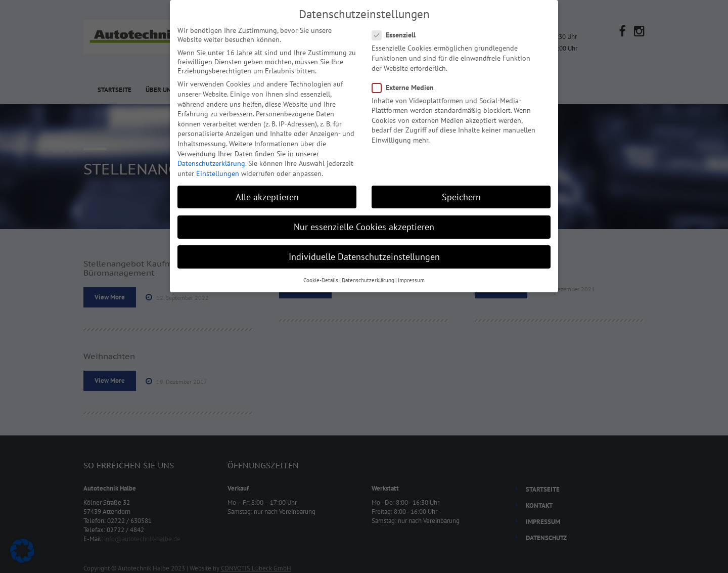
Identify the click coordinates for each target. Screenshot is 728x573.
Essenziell (397, 35)
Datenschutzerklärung (211, 163)
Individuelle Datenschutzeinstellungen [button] (364, 257)
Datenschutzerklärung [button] (368, 280)
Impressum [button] (411, 280)
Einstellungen (218, 173)
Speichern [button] (461, 197)
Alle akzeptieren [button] (267, 197)
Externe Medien (406, 87)
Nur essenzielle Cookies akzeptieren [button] (364, 227)
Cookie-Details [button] (321, 280)
